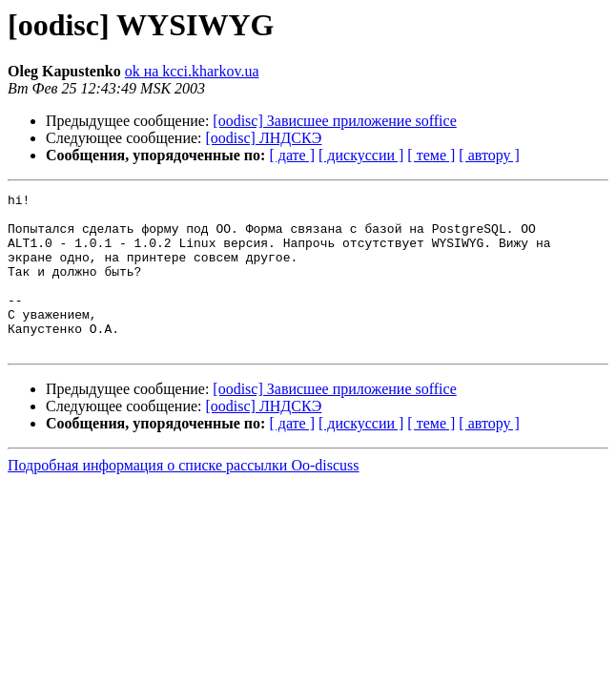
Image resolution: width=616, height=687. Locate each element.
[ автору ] (489, 155)
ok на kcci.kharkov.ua (192, 71)
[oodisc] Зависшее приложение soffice (334, 121)
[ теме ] (431, 155)
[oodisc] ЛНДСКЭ (264, 138)
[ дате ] (292, 155)
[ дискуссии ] (361, 155)
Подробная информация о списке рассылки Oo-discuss (184, 497)
